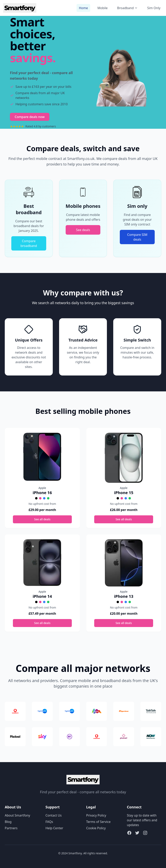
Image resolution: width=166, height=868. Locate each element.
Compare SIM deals (137, 237)
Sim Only (154, 8)
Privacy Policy (96, 815)
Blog (8, 822)
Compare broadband (29, 243)
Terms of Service (98, 822)
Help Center (54, 828)
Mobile (102, 8)
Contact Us (53, 815)
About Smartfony (17, 815)
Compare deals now (30, 117)
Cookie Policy (96, 828)
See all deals (42, 519)
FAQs (49, 822)
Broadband (128, 8)
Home (83, 8)
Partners (11, 828)
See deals (83, 230)
